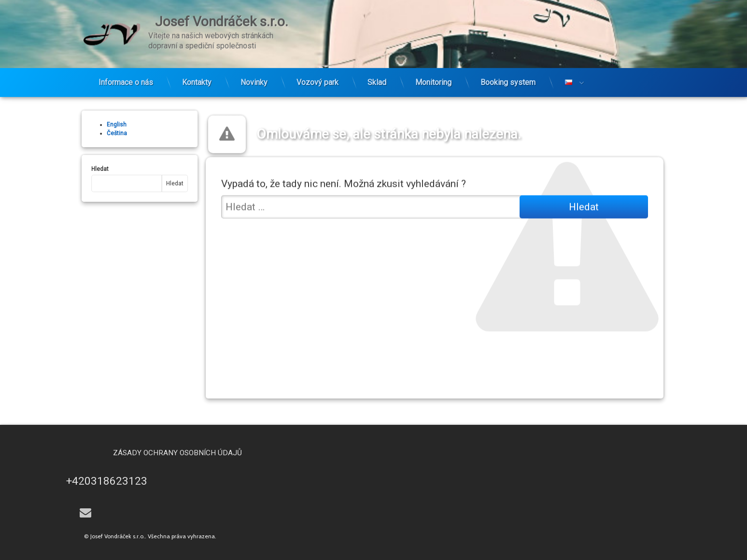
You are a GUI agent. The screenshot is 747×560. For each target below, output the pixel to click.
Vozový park (317, 69)
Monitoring (433, 69)
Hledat (85, 169)
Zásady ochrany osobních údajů (243, 453)
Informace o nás (126, 69)
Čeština (101, 133)
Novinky (254, 69)
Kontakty (197, 69)
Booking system (508, 69)
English (101, 125)
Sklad (377, 69)
